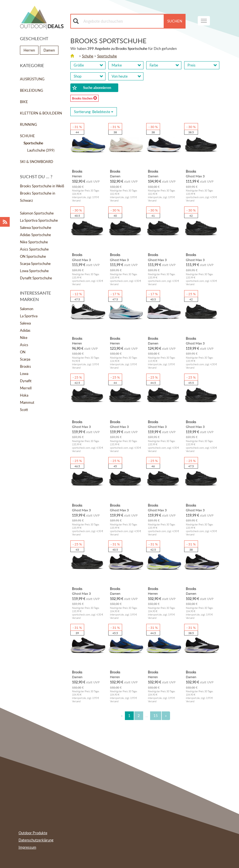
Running (29, 124)
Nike (24, 338)
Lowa (24, 374)
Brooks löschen (84, 98)
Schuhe (27, 136)
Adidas (25, 330)
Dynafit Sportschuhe (36, 278)
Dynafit (26, 381)
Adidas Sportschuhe (35, 235)
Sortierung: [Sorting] (94, 112)
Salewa (25, 323)
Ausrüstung (32, 79)
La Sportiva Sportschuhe (39, 220)
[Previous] (122, 716)
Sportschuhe (107, 56)
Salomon (27, 309)
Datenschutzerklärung (36, 840)
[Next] (166, 716)
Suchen (175, 21)
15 (156, 716)
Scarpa (25, 359)
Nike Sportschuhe (34, 242)
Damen (49, 50)
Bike (24, 102)
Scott (24, 410)
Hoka (24, 395)
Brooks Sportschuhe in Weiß (42, 186)
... (147, 716)
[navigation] (204, 21)
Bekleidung (32, 90)
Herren (29, 50)
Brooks (25, 366)
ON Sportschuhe (33, 256)
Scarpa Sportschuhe (35, 264)
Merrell (26, 388)
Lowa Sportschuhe (34, 271)
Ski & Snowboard (37, 162)
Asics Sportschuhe (34, 249)
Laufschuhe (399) (41, 150)
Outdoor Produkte (33, 833)
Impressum (27, 847)
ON (23, 352)
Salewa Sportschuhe (36, 228)
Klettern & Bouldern (41, 113)
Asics (24, 345)
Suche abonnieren (92, 88)
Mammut (27, 402)
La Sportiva (29, 316)
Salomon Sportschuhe (37, 213)
